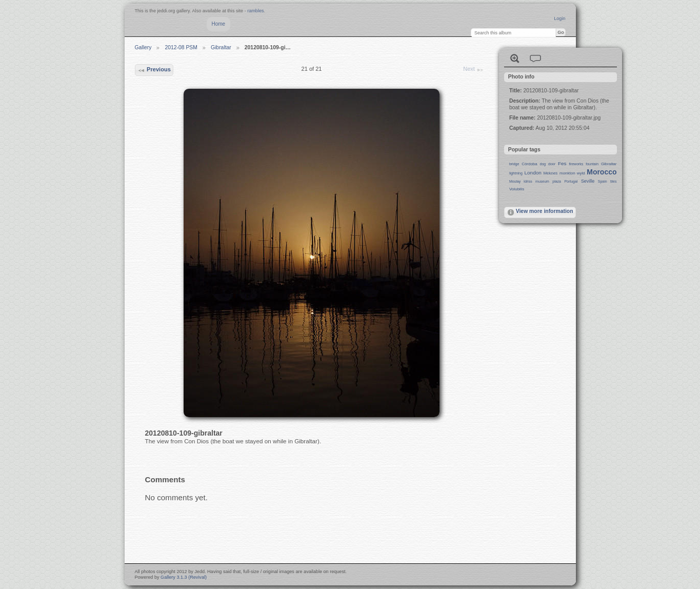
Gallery (143, 47)
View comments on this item (535, 58)
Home (219, 24)
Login (559, 18)
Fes (562, 163)
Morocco (602, 172)
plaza (557, 181)
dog (543, 164)
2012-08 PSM (181, 47)
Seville (588, 181)
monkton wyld (572, 173)
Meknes (550, 173)
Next (474, 70)
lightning (516, 173)
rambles (255, 11)
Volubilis (517, 189)
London (533, 173)
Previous (154, 70)
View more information (540, 212)
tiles (613, 181)
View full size (515, 58)
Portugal (571, 181)
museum (542, 181)
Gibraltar (221, 47)
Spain (603, 181)
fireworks (576, 164)
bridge (514, 164)
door (552, 164)
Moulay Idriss (521, 181)
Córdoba (529, 164)
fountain (592, 164)
